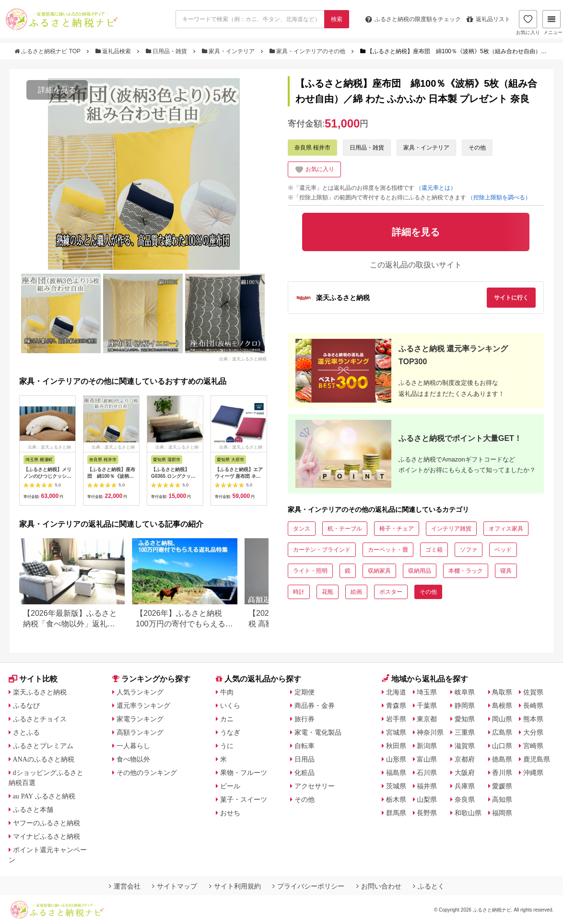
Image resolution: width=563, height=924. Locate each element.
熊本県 (533, 719)
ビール (230, 786)
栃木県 (396, 799)
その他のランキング (147, 773)
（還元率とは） (436, 188)
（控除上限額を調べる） (499, 197)
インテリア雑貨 (451, 529)
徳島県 (502, 759)
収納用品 (420, 571)
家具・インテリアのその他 (308, 51)
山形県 (396, 759)
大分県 (533, 732)
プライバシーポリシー (308, 886)
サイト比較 (33, 679)
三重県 (465, 732)
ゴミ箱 (434, 550)
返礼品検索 (114, 51)
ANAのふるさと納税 (44, 759)
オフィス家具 (506, 529)
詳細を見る (57, 90)
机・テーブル (345, 529)
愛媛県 (502, 786)
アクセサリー (315, 786)
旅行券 (305, 719)
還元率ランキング (143, 705)
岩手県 (396, 719)
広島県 (502, 732)
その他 (477, 148)
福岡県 (502, 813)
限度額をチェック (413, 19)
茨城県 (396, 786)
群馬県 (396, 813)
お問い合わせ (379, 886)
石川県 (427, 773)
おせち (230, 813)
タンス (302, 529)
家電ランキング (140, 719)
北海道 (396, 692)
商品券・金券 (315, 705)
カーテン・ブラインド (322, 550)
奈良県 (465, 799)
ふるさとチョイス (40, 719)
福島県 (396, 773)
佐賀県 (533, 692)
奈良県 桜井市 (312, 148)
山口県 (502, 746)
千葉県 (427, 705)
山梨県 (427, 799)
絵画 (356, 592)
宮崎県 (533, 746)
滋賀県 (465, 746)
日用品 (305, 759)
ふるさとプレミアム (43, 746)
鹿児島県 (537, 759)
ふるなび (26, 705)
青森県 (396, 705)
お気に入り (528, 23)
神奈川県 (430, 732)
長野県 (427, 813)
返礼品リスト (488, 19)
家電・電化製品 (318, 732)
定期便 (305, 692)
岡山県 (502, 719)
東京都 (427, 719)
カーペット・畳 (388, 550)
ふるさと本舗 (33, 809)
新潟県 (427, 746)
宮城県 (396, 732)
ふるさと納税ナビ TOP (48, 51)
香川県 (502, 773)
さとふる (26, 732)
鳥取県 (502, 692)
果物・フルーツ (244, 773)
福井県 (427, 786)
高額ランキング (140, 732)
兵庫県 (465, 786)
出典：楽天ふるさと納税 (243, 358)
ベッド (503, 550)
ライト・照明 (310, 571)
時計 (299, 592)
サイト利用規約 (235, 886)
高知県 (502, 799)
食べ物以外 (133, 759)
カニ (227, 719)
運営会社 (125, 886)
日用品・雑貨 (167, 51)
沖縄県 (533, 773)
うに (227, 746)
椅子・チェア (397, 529)
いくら (230, 705)
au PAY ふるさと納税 (44, 796)
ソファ (469, 550)
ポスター (391, 592)
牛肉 (227, 692)
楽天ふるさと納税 (40, 692)
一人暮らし (133, 746)
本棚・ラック (466, 571)
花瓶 (328, 592)
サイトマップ (175, 886)
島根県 (502, 705)
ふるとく (429, 886)
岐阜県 (465, 692)
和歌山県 (468, 813)
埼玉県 (427, 692)
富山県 (427, 759)
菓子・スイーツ (244, 799)
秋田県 (396, 746)
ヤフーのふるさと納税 (47, 823)
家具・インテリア (229, 51)
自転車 (305, 746)
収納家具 (379, 571)
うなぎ (230, 732)
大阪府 (465, 773)
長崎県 (533, 705)
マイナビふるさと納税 (47, 836)
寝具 (506, 571)
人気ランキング (140, 692)
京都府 (465, 759)
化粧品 (305, 773)
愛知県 (465, 719)
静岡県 (465, 705)
